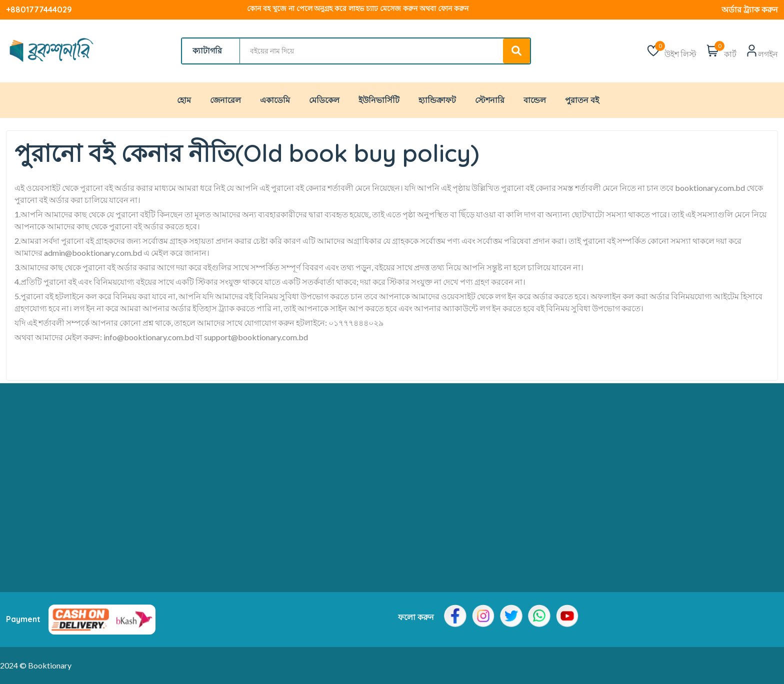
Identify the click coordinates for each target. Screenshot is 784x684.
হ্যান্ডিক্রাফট (437, 100)
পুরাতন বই (582, 100)
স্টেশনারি (490, 100)
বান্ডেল (535, 100)
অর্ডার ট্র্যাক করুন (750, 9)
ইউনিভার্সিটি (379, 100)
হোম (184, 100)
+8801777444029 (39, 9)
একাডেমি (275, 100)
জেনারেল (225, 100)
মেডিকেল (324, 100)
